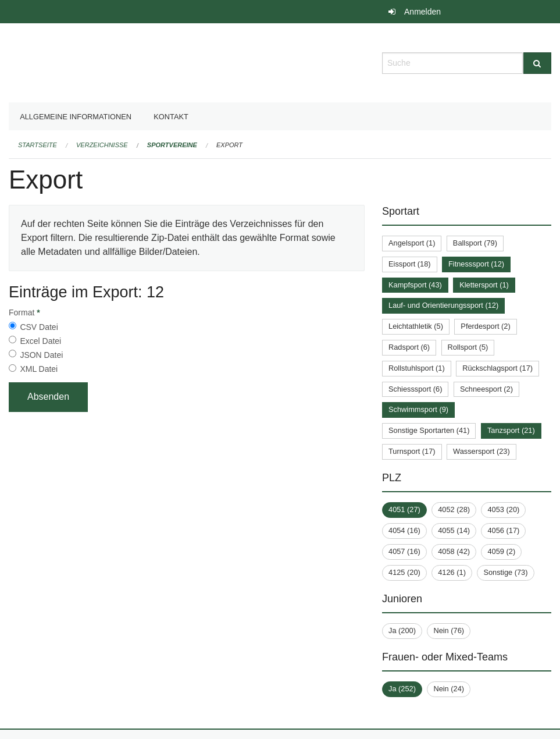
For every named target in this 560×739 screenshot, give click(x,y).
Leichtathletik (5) (416, 326)
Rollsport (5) (468, 347)
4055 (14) (454, 530)
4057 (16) (404, 551)
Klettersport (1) (484, 285)
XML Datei (39, 369)
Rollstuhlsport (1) (417, 368)
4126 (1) (452, 572)
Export (229, 145)
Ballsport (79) (475, 243)
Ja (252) (402, 689)
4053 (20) (503, 509)
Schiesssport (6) (415, 389)
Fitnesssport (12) (476, 264)
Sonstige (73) (505, 572)
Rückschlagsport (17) (497, 368)
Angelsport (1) (412, 243)
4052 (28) (454, 509)
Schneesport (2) (486, 389)
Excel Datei (40, 341)
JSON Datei (41, 355)
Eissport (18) (410, 264)
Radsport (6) (409, 347)
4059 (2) (501, 551)
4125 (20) (404, 572)
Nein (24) (449, 689)
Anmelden (422, 12)
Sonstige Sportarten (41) (429, 430)
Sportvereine (172, 145)
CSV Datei (39, 327)
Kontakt (171, 117)
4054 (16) (404, 530)
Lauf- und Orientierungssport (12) (443, 305)
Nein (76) (449, 630)
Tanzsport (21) (511, 430)
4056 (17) (503, 530)
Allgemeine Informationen (76, 117)
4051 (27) (404, 509)
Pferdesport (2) (485, 326)
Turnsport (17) (412, 451)
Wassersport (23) (481, 451)
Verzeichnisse (102, 145)
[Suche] (537, 63)
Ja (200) (402, 630)
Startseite (38, 145)
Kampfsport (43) (415, 285)
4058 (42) (454, 551)
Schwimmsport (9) (418, 409)
